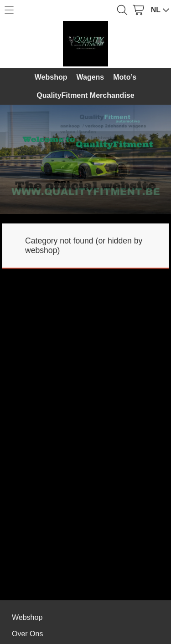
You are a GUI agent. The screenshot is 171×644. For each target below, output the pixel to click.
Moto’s (125, 77)
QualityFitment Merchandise (85, 95)
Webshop (51, 77)
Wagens (91, 77)
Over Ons (27, 634)
